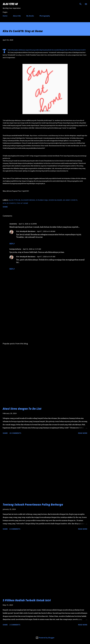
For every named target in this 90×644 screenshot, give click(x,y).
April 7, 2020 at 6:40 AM (46, 231)
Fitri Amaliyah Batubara (26, 231)
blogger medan (28, 200)
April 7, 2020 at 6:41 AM (46, 257)
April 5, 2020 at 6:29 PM (28, 224)
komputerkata (15, 249)
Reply (12, 244)
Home (5, 16)
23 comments (15, 433)
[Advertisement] (45, 319)
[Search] (81, 4)
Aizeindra (13, 224)
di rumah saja (42, 200)
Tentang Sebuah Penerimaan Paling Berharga (33, 504)
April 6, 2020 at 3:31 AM (32, 249)
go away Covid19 (70, 200)
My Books (30, 16)
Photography (45, 16)
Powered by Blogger (45, 638)
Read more (83, 433)
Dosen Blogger (55, 200)
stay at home (22, 203)
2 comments (15, 625)
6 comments (15, 529)
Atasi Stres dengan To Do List (22, 409)
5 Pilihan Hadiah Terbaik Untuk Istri (27, 600)
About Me (17, 16)
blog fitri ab (15, 200)
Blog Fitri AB (10, 4)
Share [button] (5, 207)
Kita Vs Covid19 (9, 203)
